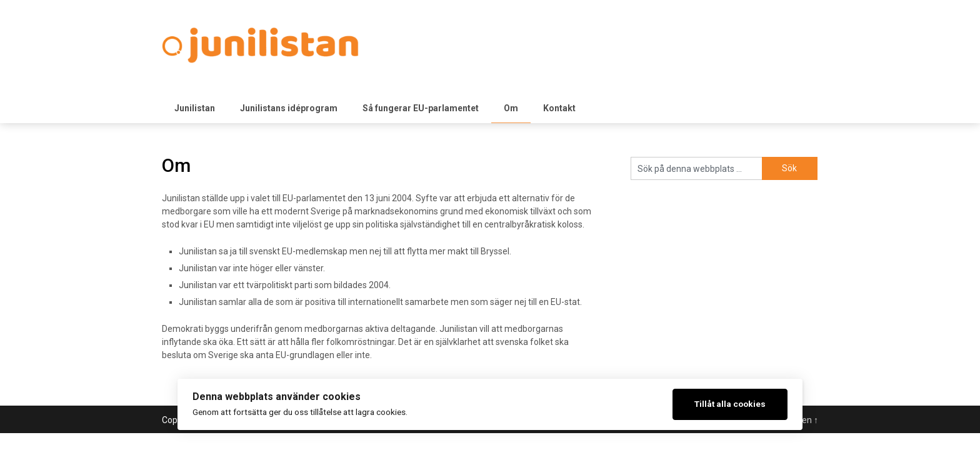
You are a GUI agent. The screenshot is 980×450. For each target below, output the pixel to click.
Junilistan (195, 108)
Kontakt (559, 108)
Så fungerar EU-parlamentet (421, 108)
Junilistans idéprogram (289, 108)
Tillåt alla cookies (730, 404)
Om (511, 108)
